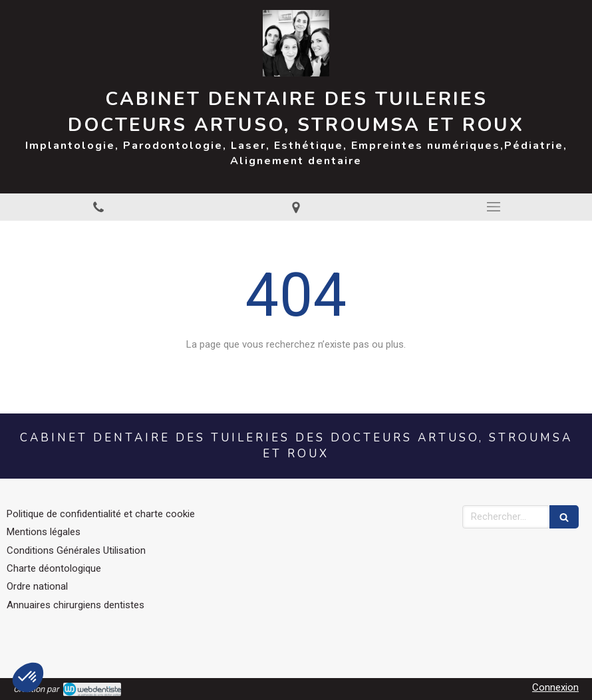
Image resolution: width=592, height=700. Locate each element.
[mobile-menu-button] (493, 207)
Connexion (555, 687)
